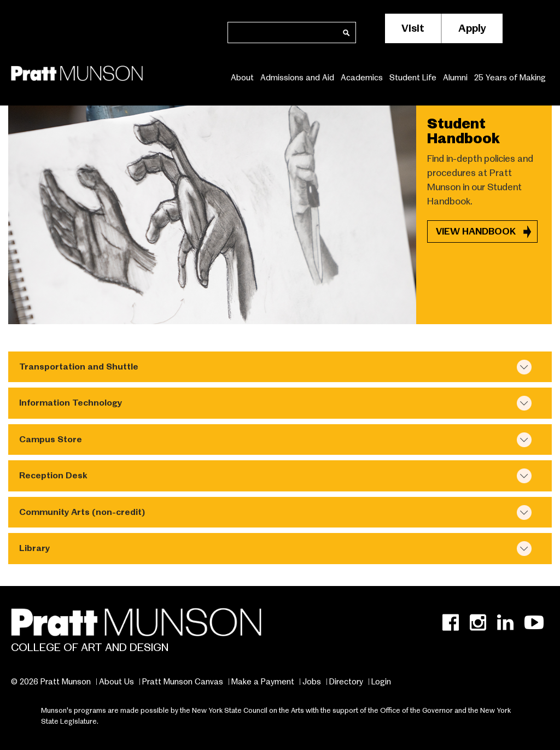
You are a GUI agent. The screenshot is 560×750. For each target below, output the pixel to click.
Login (381, 682)
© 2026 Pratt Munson (51, 682)
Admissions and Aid (297, 77)
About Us (116, 682)
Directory (346, 682)
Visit (413, 28)
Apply (472, 28)
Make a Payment (263, 682)
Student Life (413, 77)
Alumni (455, 77)
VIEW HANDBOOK (477, 232)
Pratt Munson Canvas (183, 682)
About (242, 77)
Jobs (312, 682)
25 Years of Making (510, 77)
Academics (362, 77)
